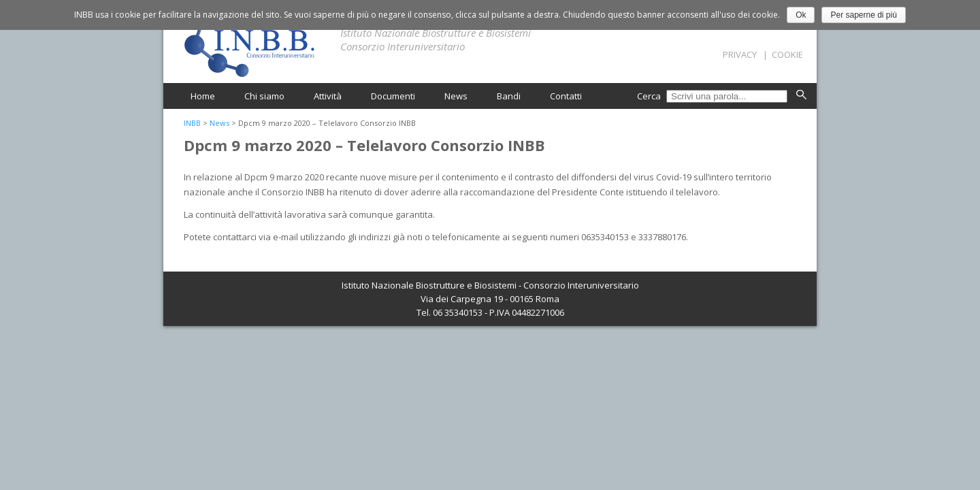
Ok (801, 15)
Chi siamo (264, 96)
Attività (328, 96)
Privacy (740, 54)
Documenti (393, 96)
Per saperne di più (863, 15)
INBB (192, 123)
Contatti (566, 96)
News (456, 96)
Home (203, 96)
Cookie (787, 54)
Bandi (509, 96)
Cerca (650, 96)
